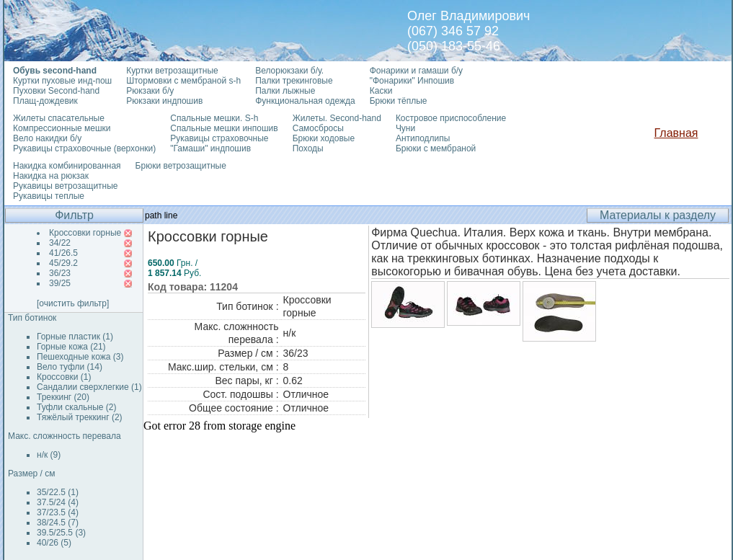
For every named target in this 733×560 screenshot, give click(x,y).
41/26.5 (63, 253)
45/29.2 (63, 263)
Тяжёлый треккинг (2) (80, 417)
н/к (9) (49, 455)
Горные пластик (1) (75, 337)
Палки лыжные (285, 91)
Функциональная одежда (305, 101)
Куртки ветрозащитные (172, 71)
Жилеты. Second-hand (337, 118)
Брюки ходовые (324, 138)
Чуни (405, 128)
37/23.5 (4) (58, 512)
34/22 (60, 243)
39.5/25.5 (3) (61, 533)
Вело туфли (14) (70, 367)
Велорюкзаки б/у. (289, 71)
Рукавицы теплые (49, 196)
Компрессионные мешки (62, 128)
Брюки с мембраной (436, 148)
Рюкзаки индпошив (164, 101)
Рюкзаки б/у (150, 91)
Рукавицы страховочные (219, 138)
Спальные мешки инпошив (224, 128)
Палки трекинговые (294, 81)
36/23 (60, 273)
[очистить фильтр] (73, 303)
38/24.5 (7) (58, 523)
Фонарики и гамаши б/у (416, 71)
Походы (308, 148)
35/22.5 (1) (58, 492)
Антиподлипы (423, 138)
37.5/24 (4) (58, 502)
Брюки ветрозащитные (181, 166)
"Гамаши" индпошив (210, 148)
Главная (676, 133)
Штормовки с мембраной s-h (183, 81)
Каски (381, 91)
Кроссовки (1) (64, 377)
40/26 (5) (54, 543)
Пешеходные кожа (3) (80, 357)
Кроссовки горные (85, 233)
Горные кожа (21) (71, 347)
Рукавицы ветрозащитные (66, 186)
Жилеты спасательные (59, 118)
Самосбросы (318, 128)
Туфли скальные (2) (77, 407)
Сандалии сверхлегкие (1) (89, 387)
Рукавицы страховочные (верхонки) (84, 148)
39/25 (60, 283)
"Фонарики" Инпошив (412, 81)
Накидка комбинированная (67, 166)
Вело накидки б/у (47, 138)
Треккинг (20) (63, 397)
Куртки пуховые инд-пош (62, 81)
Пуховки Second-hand (56, 91)
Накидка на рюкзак (51, 176)
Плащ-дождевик (45, 101)
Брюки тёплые (399, 101)
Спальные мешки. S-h (214, 118)
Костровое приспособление (451, 118)
